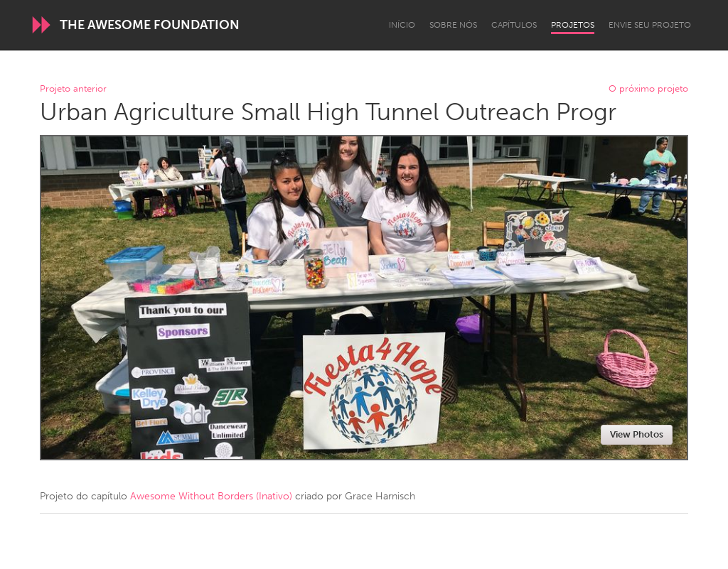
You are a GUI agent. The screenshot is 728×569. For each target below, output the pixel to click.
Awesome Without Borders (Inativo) (211, 496)
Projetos (573, 25)
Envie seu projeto (650, 25)
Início (402, 25)
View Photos (637, 434)
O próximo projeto (648, 89)
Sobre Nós (453, 25)
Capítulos (514, 25)
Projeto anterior (73, 89)
